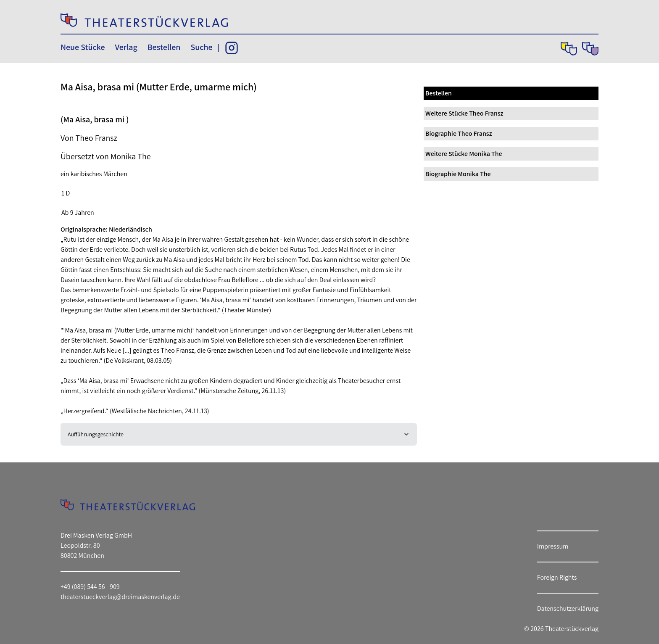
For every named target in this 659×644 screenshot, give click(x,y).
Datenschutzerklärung (568, 608)
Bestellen (164, 47)
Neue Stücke (83, 47)
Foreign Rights (557, 577)
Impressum (553, 546)
